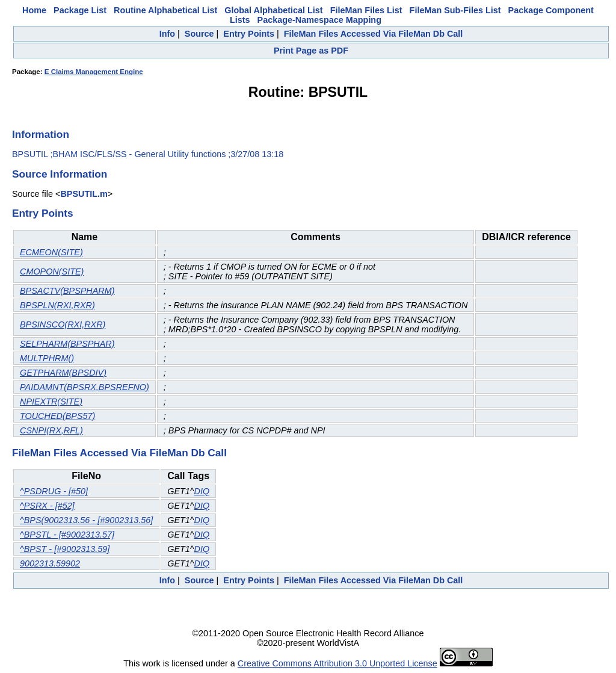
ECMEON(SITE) (51, 252)
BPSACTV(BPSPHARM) (67, 291)
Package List (80, 10)
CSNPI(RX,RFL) (51, 430)
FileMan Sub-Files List (455, 10)
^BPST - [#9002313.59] (65, 549)
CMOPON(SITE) (52, 271)
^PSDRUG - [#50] (54, 491)
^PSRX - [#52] (47, 506)
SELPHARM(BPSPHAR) (67, 344)
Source (199, 34)
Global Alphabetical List (273, 10)
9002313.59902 (50, 563)
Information (41, 134)
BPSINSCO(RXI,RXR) (63, 324)
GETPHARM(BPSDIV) (63, 373)
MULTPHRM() (47, 358)
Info (167, 34)
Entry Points (249, 34)
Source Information (60, 174)
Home (34, 10)
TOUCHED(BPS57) (57, 416)
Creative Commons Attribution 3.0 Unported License (337, 663)
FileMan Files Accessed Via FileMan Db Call (374, 34)
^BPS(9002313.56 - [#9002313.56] (86, 520)
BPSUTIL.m (84, 194)
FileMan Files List (366, 10)
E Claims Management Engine (94, 72)
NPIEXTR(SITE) (51, 402)
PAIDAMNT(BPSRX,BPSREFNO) (85, 387)
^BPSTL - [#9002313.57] (67, 535)
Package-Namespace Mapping (319, 20)
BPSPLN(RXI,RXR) (57, 305)
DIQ (202, 491)
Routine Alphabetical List (165, 10)
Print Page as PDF (311, 51)
